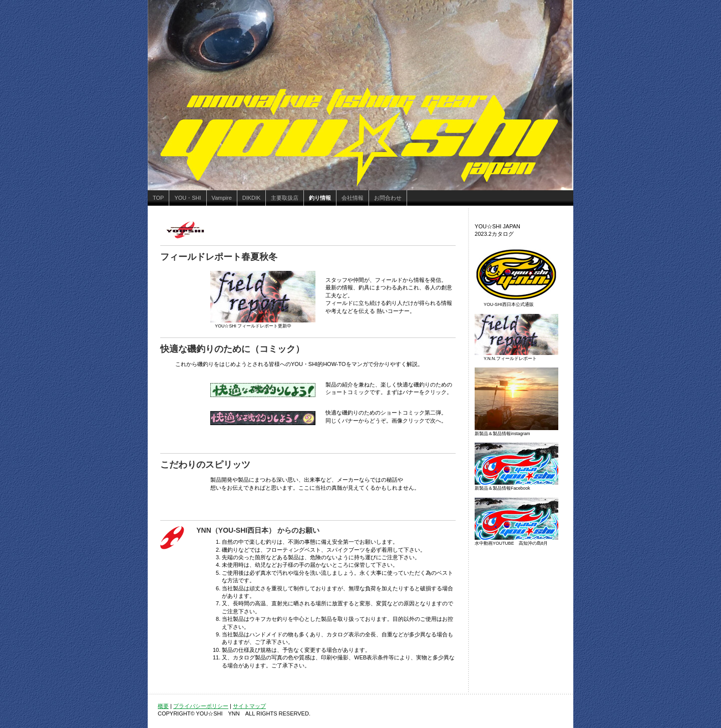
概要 (163, 706)
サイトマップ (249, 706)
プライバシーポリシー (201, 706)
